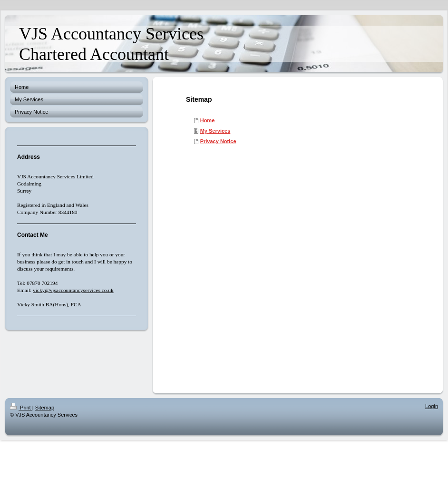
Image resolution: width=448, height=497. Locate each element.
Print (21, 408)
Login (432, 406)
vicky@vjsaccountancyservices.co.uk (73, 290)
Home (208, 120)
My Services (215, 131)
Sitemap (45, 408)
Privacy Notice (218, 141)
